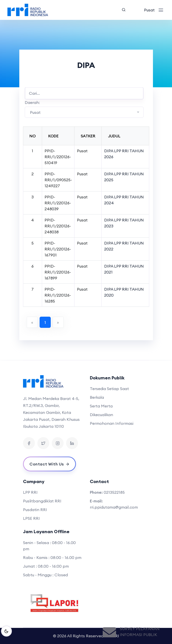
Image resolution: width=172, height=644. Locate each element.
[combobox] (84, 112)
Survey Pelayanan (140, 629)
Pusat (149, 10)
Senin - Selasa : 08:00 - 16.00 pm (49, 546)
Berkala (97, 397)
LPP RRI (30, 492)
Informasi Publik (138, 635)
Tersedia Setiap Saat (109, 389)
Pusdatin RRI (35, 510)
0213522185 (114, 492)
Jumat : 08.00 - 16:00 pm (46, 566)
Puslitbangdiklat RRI (42, 501)
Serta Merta (101, 406)
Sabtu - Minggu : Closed (45, 575)
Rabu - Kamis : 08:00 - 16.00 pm (52, 557)
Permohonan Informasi (112, 423)
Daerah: (32, 102)
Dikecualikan (101, 415)
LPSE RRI (31, 518)
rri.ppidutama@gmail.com (114, 507)
